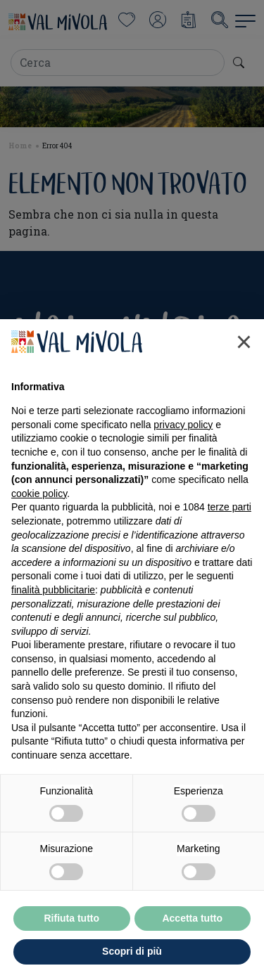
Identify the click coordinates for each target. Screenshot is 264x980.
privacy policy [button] (183, 425)
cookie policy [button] (39, 494)
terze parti (230, 507)
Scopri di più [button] (132, 951)
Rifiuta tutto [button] (71, 918)
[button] (244, 342)
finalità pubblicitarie (53, 590)
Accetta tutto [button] (192, 918)
